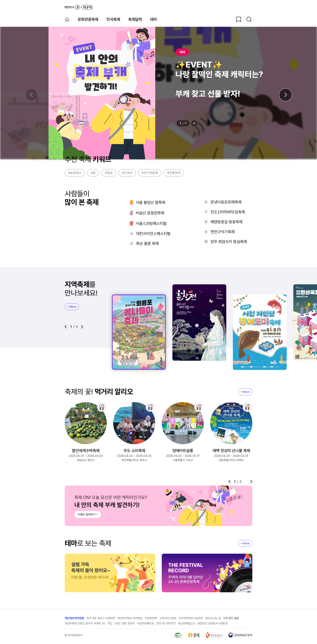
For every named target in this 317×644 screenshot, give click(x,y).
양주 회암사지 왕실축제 (229, 242)
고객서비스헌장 (168, 618)
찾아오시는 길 (213, 618)
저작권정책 (151, 618)
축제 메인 (67, 19)
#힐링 (109, 173)
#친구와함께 (150, 173)
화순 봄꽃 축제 (147, 243)
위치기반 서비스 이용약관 (101, 618)
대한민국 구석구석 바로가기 (79, 7)
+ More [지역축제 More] (72, 307)
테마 (153, 19)
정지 (194, 123)
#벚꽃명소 (75, 173)
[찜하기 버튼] (239, 19)
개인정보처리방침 (74, 618)
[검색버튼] (249, 19)
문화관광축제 (88, 19)
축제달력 (135, 19)
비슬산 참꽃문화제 (150, 213)
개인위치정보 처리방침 (130, 618)
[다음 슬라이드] (285, 95)
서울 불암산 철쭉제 (150, 202)
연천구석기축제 (222, 232)
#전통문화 (174, 173)
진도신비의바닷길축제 (228, 212)
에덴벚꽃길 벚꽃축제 (226, 222)
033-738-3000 (125, 623)
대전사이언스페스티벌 (153, 234)
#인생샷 (127, 173)
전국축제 (113, 19)
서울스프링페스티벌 (151, 223)
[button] (66, 327)
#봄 (93, 173)
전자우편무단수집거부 (191, 618)
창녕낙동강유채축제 (226, 202)
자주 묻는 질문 (231, 618)
